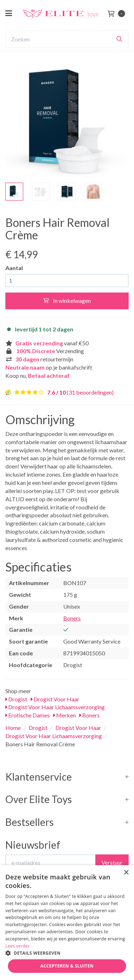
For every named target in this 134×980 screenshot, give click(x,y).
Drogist (16, 699)
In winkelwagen (67, 301)
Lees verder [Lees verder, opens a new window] (18, 946)
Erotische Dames (28, 715)
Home (13, 728)
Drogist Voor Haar (55, 699)
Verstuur (112, 862)
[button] (67, 953)
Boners (72, 618)
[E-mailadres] (51, 863)
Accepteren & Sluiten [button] (67, 966)
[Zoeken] (119, 39)
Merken (64, 715)
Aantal (14, 268)
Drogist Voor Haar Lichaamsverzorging (55, 707)
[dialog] (67, 923)
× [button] (126, 873)
